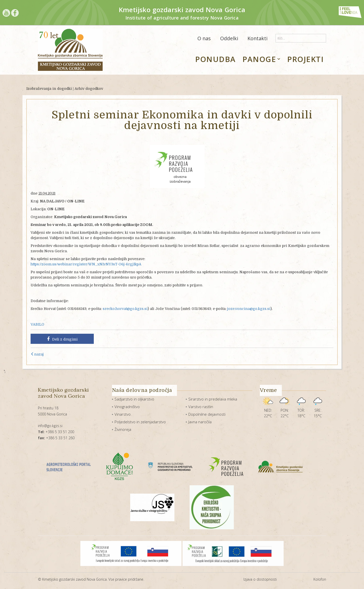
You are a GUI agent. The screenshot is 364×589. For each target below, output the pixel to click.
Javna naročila (200, 422)
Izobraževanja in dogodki (49, 89)
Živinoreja (123, 429)
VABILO (37, 324)
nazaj (37, 354)
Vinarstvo (123, 414)
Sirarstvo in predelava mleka (213, 399)
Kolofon (320, 579)
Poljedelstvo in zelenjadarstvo (140, 422)
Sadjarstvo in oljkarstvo (134, 399)
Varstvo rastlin (201, 407)
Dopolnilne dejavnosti (207, 414)
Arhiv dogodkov (89, 89)
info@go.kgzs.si (50, 426)
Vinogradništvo (127, 407)
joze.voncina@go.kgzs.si (249, 309)
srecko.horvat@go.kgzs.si (125, 309)
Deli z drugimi (62, 339)
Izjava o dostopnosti (260, 579)
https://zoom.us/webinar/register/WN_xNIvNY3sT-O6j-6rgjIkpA (86, 264)
